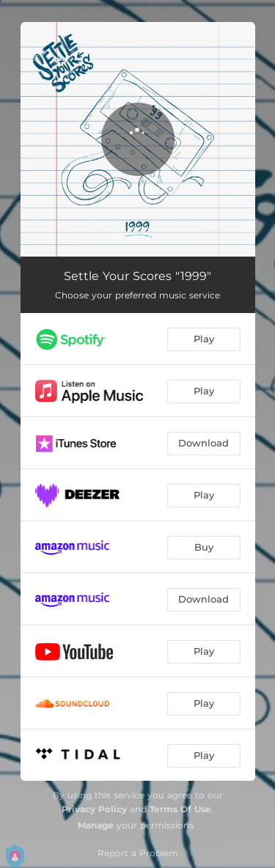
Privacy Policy (94, 809)
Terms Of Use (180, 809)
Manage (96, 825)
